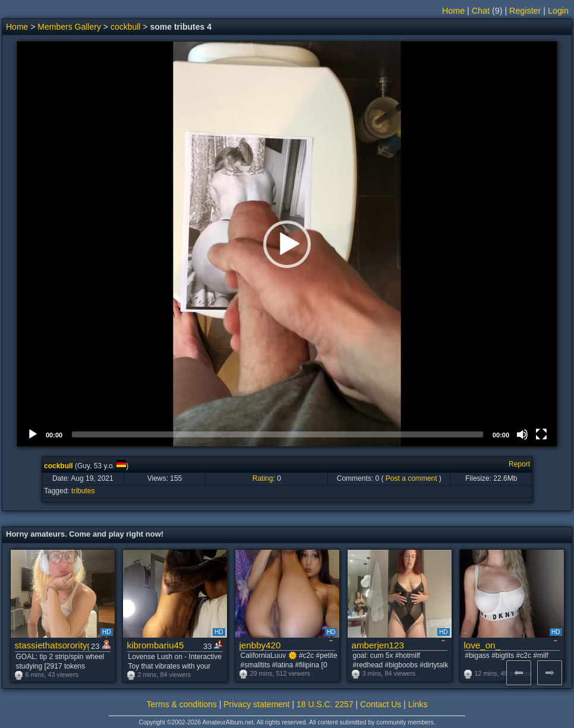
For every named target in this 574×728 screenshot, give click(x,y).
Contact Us (381, 704)
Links (418, 704)
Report (519, 464)
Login (558, 11)
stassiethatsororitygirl (52, 645)
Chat (481, 11)
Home (453, 11)
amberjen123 (378, 645)
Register (525, 11)
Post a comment (411, 478)
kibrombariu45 (156, 645)
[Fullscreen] (541, 434)
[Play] (33, 434)
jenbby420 (260, 645)
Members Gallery (69, 27)
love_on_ (482, 645)
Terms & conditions (182, 704)
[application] (287, 244)
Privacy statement (256, 704)
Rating (263, 478)
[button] (287, 244)
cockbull (126, 27)
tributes (83, 491)
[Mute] (522, 434)
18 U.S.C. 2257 (325, 704)
